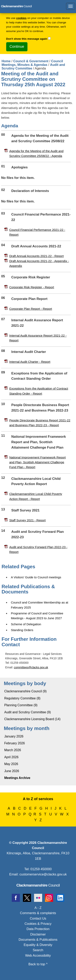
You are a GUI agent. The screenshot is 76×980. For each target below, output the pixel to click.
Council (38, 885)
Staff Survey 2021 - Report (28, 520)
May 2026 (11, 764)
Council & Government (31, 61)
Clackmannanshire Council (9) (25, 691)
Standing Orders (22, 630)
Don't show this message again (27, 39)
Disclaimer (38, 934)
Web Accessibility (38, 955)
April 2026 (11, 757)
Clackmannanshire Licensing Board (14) (32, 719)
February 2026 (14, 743)
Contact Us (38, 918)
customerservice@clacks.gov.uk (43, 874)
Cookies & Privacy (38, 924)
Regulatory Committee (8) (22, 698)
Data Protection (38, 929)
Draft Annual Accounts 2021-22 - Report (36, 256)
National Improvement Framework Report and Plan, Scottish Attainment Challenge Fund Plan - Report (38, 462)
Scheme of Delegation (26, 624)
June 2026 (12, 771)
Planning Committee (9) (21, 705)
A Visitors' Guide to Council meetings (36, 577)
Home (6, 61)
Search (38, 950)
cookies (21, 18)
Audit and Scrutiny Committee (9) (28, 712)
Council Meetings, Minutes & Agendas (32, 63)
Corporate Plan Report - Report (31, 309)
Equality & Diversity (38, 945)
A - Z (38, 908)
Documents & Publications (38, 940)
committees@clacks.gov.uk (31, 667)
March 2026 (13, 750)
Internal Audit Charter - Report (30, 362)
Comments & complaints (38, 913)
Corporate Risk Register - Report (32, 287)
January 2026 (14, 736)
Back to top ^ (38, 964)
